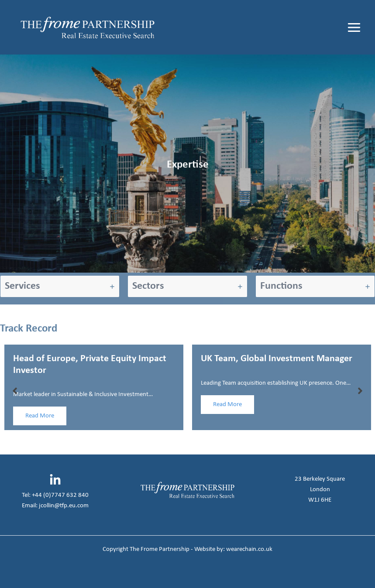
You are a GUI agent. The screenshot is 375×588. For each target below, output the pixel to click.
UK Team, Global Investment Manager (277, 359)
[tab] (60, 286)
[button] (15, 391)
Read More (40, 416)
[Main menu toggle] (354, 27)
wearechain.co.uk (249, 549)
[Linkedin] (55, 480)
